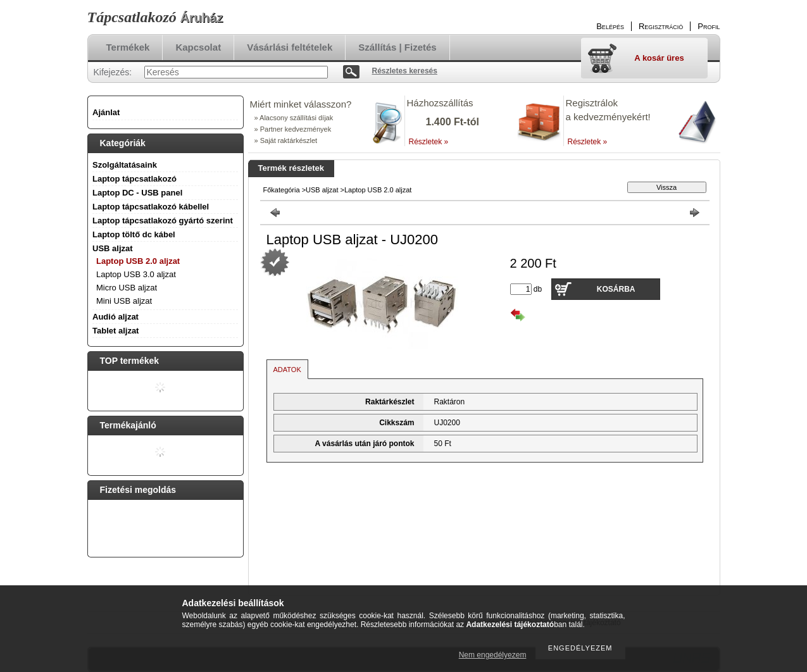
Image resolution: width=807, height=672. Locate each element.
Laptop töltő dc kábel (134, 234)
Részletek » (429, 142)
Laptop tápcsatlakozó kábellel (151, 207)
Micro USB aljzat (127, 288)
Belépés (610, 26)
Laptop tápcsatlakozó (134, 179)
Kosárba (616, 289)
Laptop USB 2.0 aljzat (138, 261)
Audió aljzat (116, 317)
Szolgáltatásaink (125, 165)
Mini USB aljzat (124, 301)
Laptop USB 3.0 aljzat (136, 274)
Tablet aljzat (116, 331)
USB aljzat (322, 190)
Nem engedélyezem (493, 655)
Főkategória (282, 190)
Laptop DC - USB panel (137, 193)
